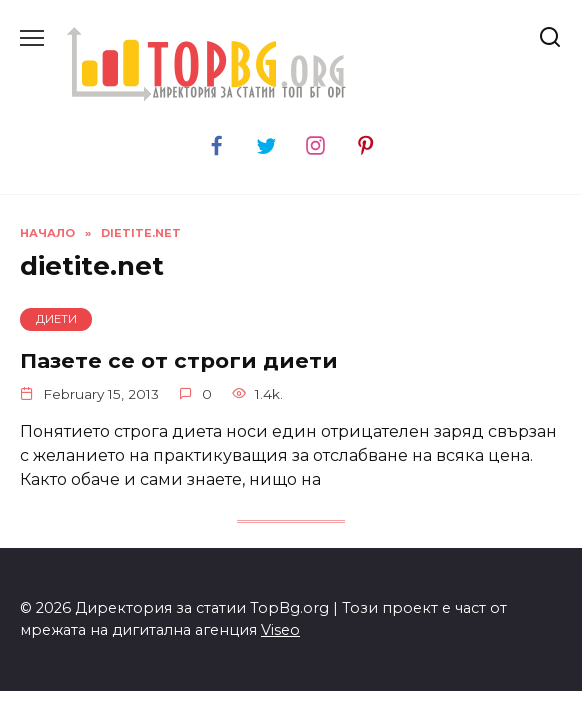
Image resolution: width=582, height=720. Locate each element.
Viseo (280, 630)
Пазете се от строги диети (179, 360)
